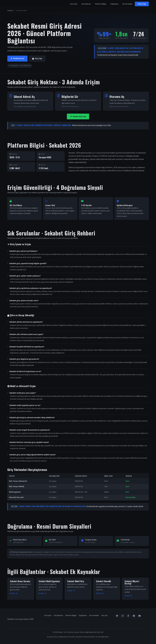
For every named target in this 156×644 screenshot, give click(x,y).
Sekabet (10, 10)
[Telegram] (134, 616)
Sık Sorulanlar (127, 4)
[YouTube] (139, 616)
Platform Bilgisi (101, 4)
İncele (14, 593)
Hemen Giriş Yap (78, 116)
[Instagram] (123, 616)
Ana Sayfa (74, 4)
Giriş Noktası (86, 4)
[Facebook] (128, 616)
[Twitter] (117, 616)
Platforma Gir (17, 58)
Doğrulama (114, 4)
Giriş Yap (142, 4)
